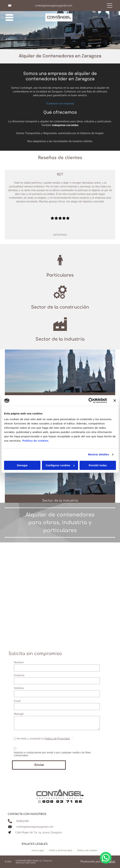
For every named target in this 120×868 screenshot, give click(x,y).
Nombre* (19, 662)
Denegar (22, 465)
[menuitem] (38, 851)
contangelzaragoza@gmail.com (54, 6)
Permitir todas (98, 465)
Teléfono (19, 688)
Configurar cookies (60, 465)
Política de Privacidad (57, 739)
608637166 (23, 821)
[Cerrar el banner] (115, 401)
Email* (18, 701)
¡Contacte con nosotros (60, 104)
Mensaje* (19, 714)
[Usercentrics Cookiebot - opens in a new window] (91, 401)
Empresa (19, 675)
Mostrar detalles (99, 455)
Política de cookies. (36, 441)
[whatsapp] (106, 858)
